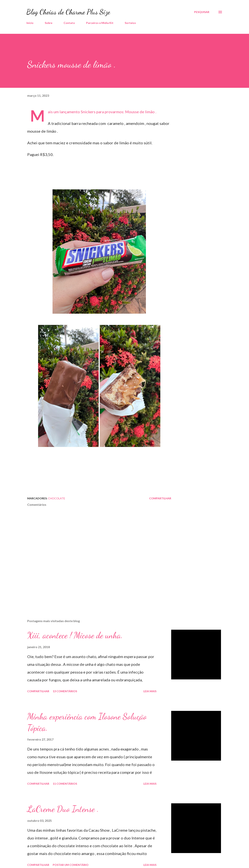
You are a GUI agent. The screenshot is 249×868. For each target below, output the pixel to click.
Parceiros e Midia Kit (100, 23)
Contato (69, 23)
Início (30, 23)
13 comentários (65, 691)
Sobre (49, 23)
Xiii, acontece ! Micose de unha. (75, 635)
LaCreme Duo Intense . (63, 809)
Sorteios (130, 23)
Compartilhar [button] (160, 498)
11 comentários (65, 784)
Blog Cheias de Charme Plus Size (68, 12)
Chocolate (57, 498)
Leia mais (150, 691)
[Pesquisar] (202, 12)
